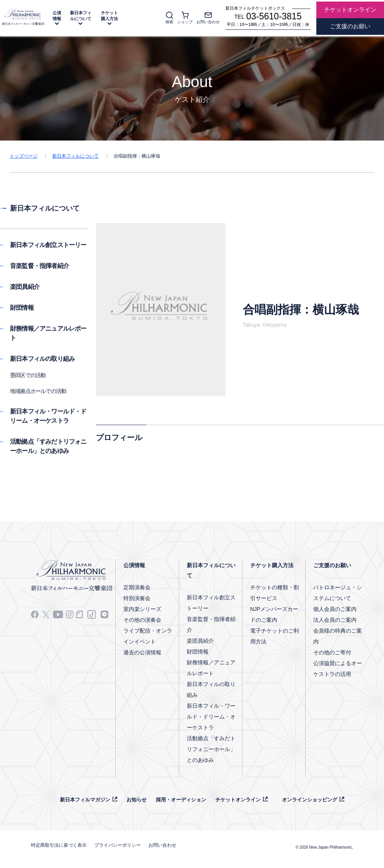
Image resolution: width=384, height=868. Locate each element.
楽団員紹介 (25, 287)
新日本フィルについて (81, 16)
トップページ (24, 156)
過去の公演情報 (142, 652)
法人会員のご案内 (335, 620)
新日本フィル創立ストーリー (48, 245)
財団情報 (22, 308)
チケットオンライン (238, 800)
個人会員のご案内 (335, 609)
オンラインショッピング (310, 800)
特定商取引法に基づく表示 (59, 845)
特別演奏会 (137, 598)
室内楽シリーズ (142, 609)
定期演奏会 (137, 587)
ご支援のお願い (332, 565)
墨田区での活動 (28, 375)
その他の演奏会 (142, 620)
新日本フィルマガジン (85, 800)
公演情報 (57, 16)
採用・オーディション (181, 800)
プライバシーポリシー (118, 845)
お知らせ (137, 800)
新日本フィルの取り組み (42, 359)
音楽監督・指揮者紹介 (39, 266)
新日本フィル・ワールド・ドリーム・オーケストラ (211, 717)
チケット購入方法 (109, 16)
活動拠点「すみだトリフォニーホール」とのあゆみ (211, 749)
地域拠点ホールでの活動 (38, 391)
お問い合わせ (162, 845)
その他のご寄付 (332, 652)
